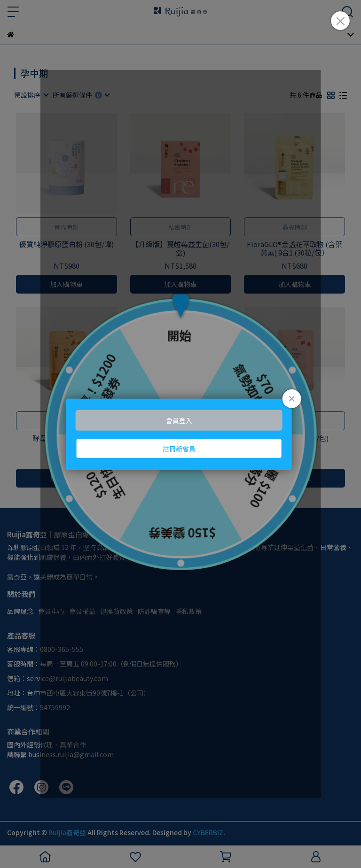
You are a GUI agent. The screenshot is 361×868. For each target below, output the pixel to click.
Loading (180, 434)
